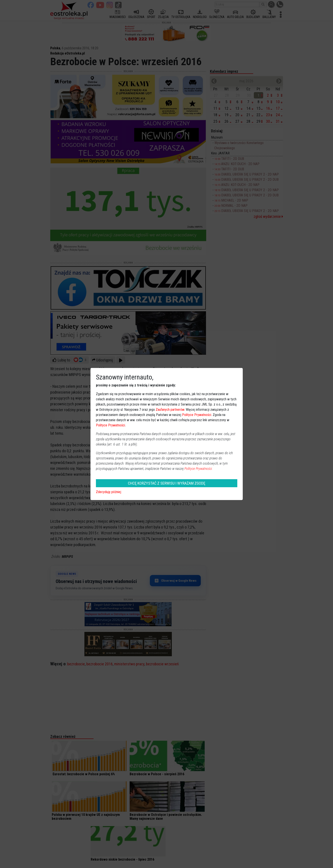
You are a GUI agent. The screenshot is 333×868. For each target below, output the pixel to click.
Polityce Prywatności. (199, 469)
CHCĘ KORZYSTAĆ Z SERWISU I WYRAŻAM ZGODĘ (167, 483)
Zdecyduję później (109, 492)
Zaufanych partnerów (170, 410)
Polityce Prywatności (197, 415)
